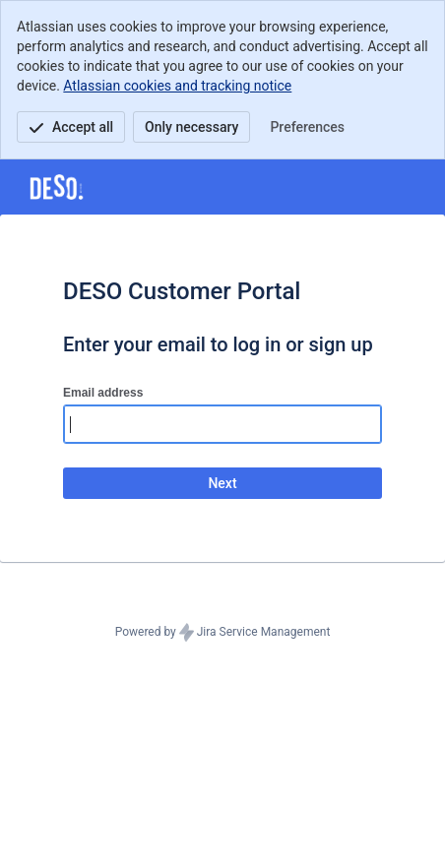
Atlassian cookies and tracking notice (177, 86)
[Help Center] (57, 187)
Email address (103, 393)
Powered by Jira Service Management (223, 633)
